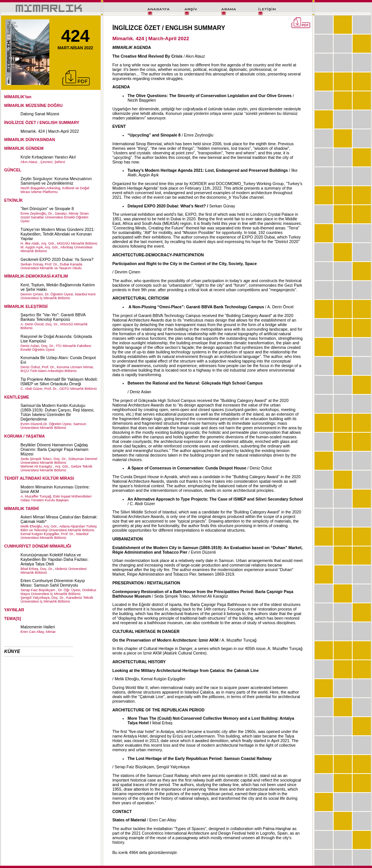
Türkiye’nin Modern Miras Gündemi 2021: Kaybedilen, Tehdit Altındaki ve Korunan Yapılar (58, 234)
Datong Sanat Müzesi (40, 114)
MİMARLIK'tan (18, 97)
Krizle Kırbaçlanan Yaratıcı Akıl (48, 157)
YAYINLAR (14, 610)
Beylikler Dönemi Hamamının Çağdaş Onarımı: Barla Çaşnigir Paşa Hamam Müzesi (54, 449)
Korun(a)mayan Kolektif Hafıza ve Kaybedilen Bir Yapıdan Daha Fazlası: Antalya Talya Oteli (54, 559)
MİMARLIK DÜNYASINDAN (30, 140)
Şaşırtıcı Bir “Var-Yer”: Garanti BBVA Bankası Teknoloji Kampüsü (53, 317)
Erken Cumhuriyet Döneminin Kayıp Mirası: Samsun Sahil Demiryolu (53, 583)
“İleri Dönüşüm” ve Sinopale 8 (47, 209)
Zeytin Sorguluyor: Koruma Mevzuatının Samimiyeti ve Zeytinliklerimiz (56, 181)
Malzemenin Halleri (38, 627)
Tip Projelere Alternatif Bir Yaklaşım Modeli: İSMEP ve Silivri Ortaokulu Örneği (59, 381)
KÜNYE (12, 651)
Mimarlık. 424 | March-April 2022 (50, 131)
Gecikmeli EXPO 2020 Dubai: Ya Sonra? (57, 259)
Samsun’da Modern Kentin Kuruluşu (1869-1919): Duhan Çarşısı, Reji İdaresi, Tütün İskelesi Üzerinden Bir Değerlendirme (57, 412)
